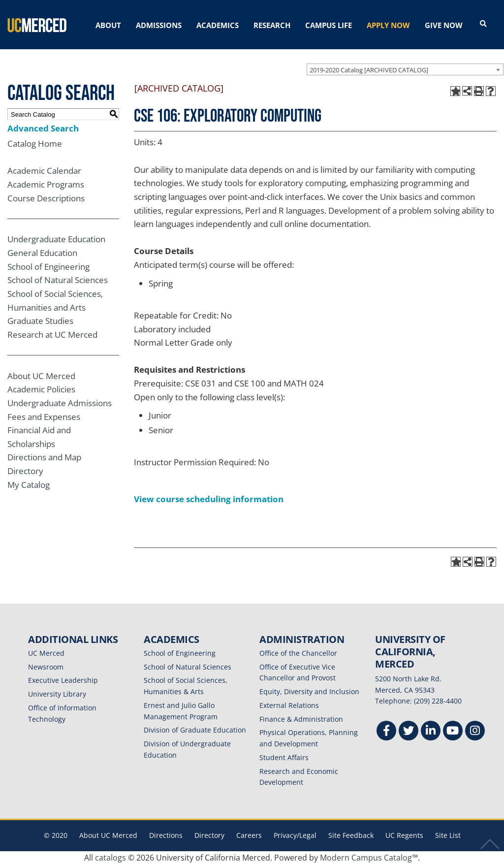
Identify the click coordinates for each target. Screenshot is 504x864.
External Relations (289, 705)
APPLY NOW (388, 25)
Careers (249, 835)
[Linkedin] (431, 732)
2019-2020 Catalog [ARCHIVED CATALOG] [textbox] (369, 70)
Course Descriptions (46, 198)
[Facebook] (386, 732)
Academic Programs (46, 184)
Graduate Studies (40, 321)
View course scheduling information (209, 499)
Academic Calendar (44, 171)
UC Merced (46, 653)
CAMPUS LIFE (329, 25)
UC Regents (404, 835)
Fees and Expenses (44, 417)
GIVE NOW (444, 25)
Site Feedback (351, 835)
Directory (25, 471)
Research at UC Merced (52, 335)
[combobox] (405, 69)
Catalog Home (35, 144)
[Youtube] (453, 732)
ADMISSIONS (159, 25)
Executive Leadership (63, 680)
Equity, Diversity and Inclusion (309, 691)
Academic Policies (41, 389)
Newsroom (46, 667)
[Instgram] (475, 732)
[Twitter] (409, 732)
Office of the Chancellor (298, 653)
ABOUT (108, 25)
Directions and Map (44, 457)
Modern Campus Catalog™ (369, 858)
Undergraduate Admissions (60, 403)
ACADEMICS (218, 25)
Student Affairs (284, 757)
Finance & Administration (301, 719)
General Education (42, 253)
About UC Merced (41, 376)
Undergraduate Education (56, 239)
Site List (448, 835)
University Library (57, 694)
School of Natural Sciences (58, 280)
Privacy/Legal (295, 835)
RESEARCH (272, 25)
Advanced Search (43, 128)
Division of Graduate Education (195, 730)
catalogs (110, 858)
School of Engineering (48, 267)
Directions (166, 835)
